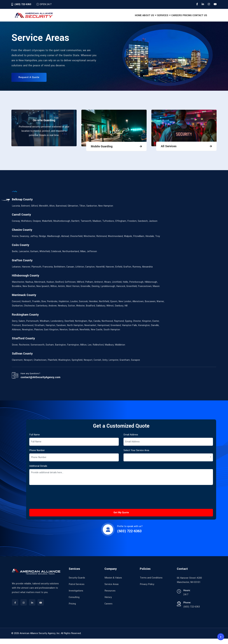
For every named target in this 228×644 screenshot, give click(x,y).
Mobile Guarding (102, 152)
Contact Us (197, 18)
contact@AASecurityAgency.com (40, 383)
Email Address (131, 440)
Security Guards (77, 583)
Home (112, 18)
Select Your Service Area (136, 456)
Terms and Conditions (151, 583)
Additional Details (38, 471)
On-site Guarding (44, 126)
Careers (165, 18)
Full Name (35, 440)
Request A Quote (29, 83)
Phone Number (37, 456)
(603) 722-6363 (23, 4)
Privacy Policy (147, 590)
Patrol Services (77, 590)
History (108, 603)
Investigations (76, 596)
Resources (110, 596)
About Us (127, 18)
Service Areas (112, 590)
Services (146, 18)
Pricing (180, 18)
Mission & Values (113, 583)
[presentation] (53, 506)
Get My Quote (121, 518)
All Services (169, 152)
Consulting (74, 603)
